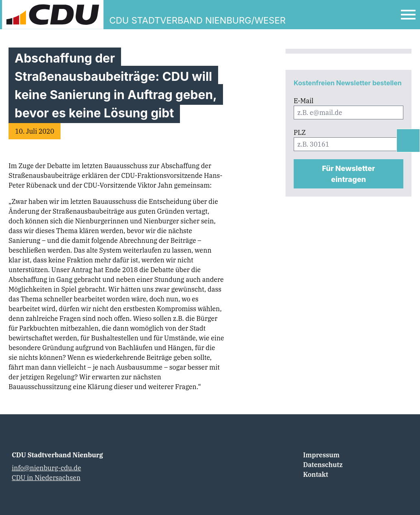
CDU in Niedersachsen (46, 478)
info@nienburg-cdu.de (47, 468)
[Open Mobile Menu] (408, 15)
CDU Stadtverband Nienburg (57, 455)
